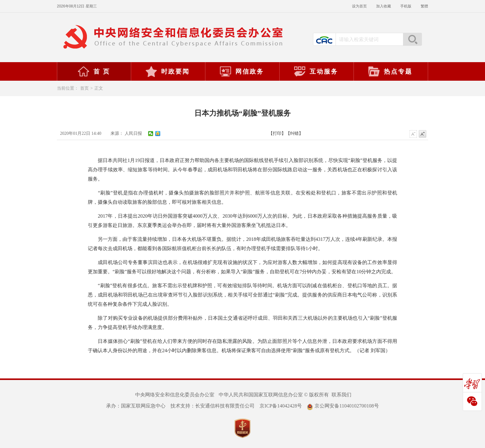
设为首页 (359, 6)
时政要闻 (167, 71)
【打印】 (277, 133)
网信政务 (242, 71)
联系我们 (341, 395)
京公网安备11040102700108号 (343, 406)
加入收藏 (384, 6)
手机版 (406, 6)
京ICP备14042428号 (281, 406)
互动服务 (316, 71)
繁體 (424, 6)
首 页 (94, 71)
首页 (84, 88)
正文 (99, 88)
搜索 (412, 39)
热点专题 (390, 71)
